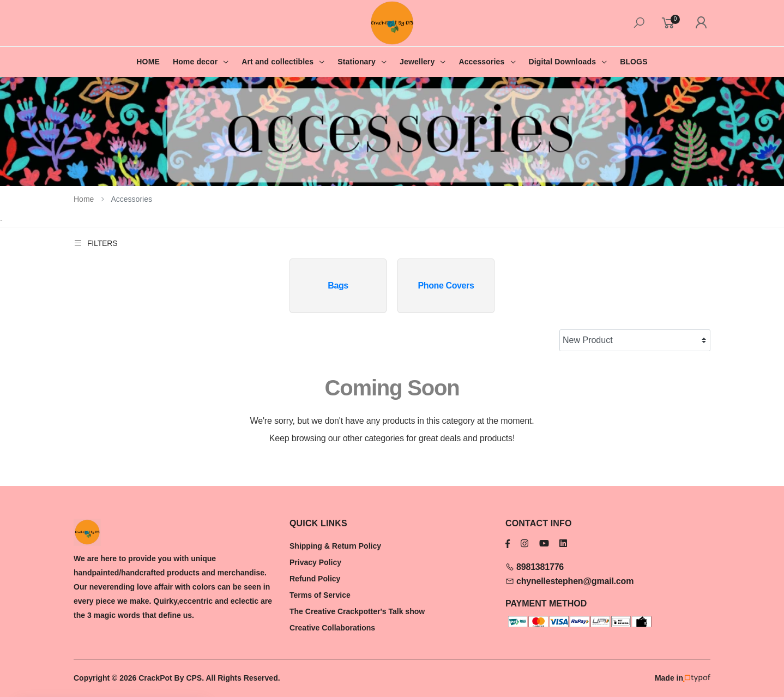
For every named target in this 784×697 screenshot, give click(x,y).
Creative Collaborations (332, 628)
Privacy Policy (315, 562)
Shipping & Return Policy (335, 546)
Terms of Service (320, 595)
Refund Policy (315, 579)
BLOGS (634, 62)
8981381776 (535, 567)
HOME (148, 62)
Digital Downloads (562, 62)
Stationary (357, 62)
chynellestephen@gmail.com (569, 581)
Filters (95, 243)
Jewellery (417, 62)
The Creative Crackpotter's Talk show (357, 611)
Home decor (195, 62)
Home (84, 199)
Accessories (481, 62)
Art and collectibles (278, 62)
